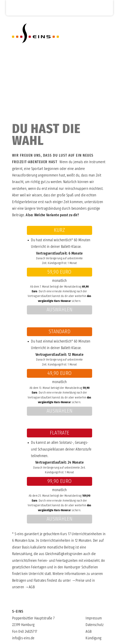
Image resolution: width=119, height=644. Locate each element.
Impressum (94, 618)
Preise (80, 581)
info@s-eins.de (23, 638)
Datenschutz (95, 625)
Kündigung (93, 638)
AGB (32, 587)
